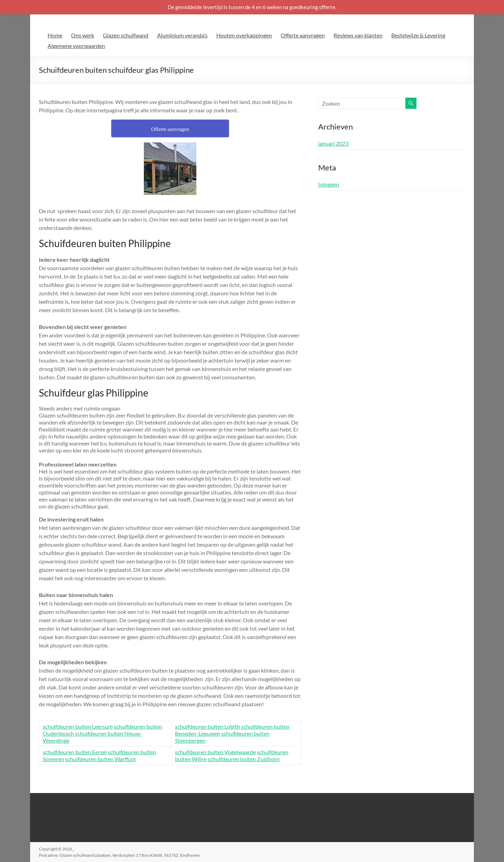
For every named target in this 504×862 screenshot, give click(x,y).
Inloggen (329, 184)
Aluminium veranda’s (182, 35)
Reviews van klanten (358, 35)
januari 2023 (333, 143)
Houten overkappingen (244, 35)
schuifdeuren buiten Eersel (75, 752)
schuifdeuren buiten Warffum (100, 759)
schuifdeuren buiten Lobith (208, 726)
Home (55, 35)
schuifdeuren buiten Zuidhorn (244, 759)
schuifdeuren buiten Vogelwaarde (215, 752)
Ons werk (83, 35)
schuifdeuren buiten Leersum (78, 726)
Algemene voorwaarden (76, 46)
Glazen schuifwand (126, 35)
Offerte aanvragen (303, 35)
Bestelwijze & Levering (418, 35)
